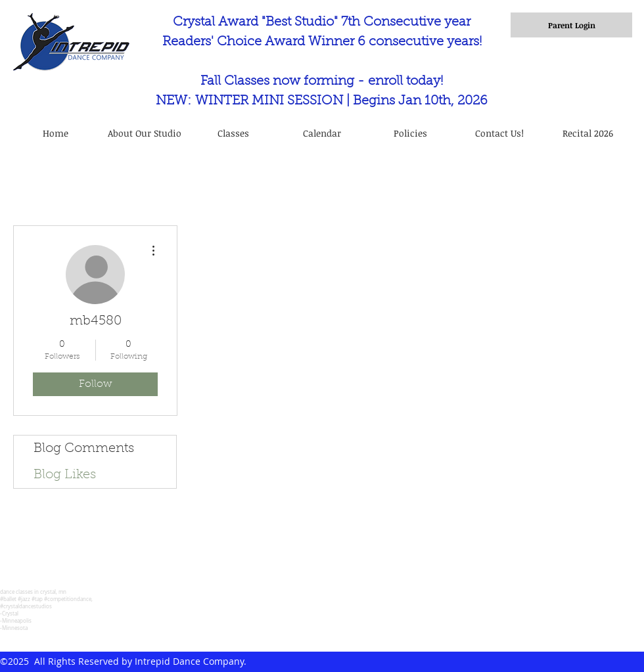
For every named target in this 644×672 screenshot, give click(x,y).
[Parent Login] (571, 25)
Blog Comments (84, 449)
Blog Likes (65, 475)
